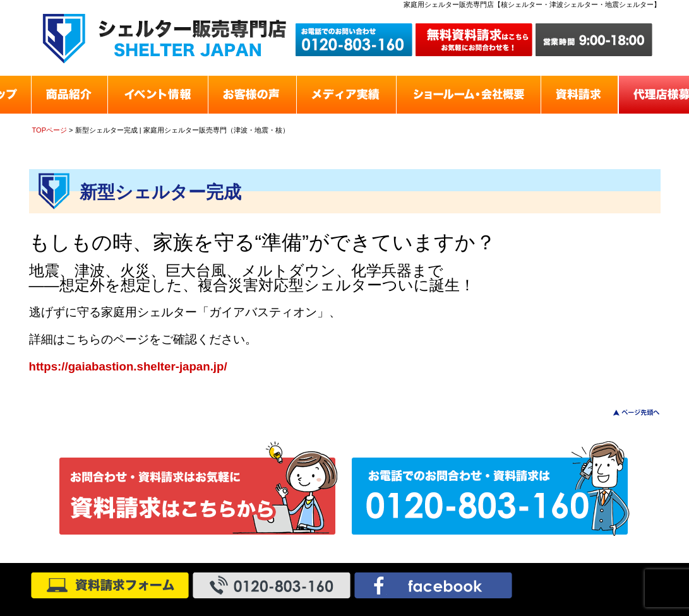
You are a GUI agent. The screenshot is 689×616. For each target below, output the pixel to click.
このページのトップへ (629, 412)
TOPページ (50, 130)
